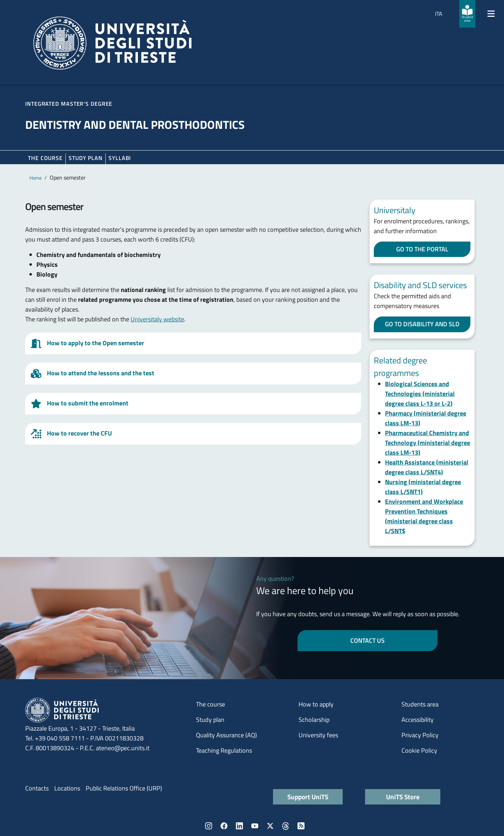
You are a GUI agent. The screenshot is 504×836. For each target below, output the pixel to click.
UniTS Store (403, 797)
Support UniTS (308, 797)
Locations (67, 788)
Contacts (37, 788)
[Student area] (467, 14)
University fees (318, 735)
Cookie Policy (419, 750)
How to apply (316, 704)
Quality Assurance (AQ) (226, 735)
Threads (286, 826)
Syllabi (120, 158)
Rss (301, 826)
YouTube (255, 826)
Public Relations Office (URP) (124, 788)
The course (45, 158)
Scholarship (314, 720)
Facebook (224, 826)
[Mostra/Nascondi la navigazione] (491, 14)
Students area (420, 704)
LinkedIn (239, 826)
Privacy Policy (420, 735)
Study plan (86, 158)
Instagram (209, 826)
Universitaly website (157, 319)
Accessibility (418, 720)
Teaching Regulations (224, 750)
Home (36, 178)
